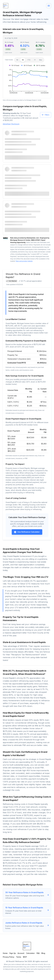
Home (5, 953)
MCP (25, 957)
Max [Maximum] (41, 60)
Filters (45, 115)
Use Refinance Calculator (27, 532)
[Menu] (49, 6)
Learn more (8, 53)
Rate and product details (24, 261)
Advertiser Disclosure (11, 124)
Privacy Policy (9, 957)
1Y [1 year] (35, 60)
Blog (43, 953)
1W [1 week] (17, 60)
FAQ (38, 953)
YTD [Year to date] (29, 60)
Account (21, 953)
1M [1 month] (23, 60)
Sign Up (13, 953)
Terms (19, 957)
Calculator (30, 953)
